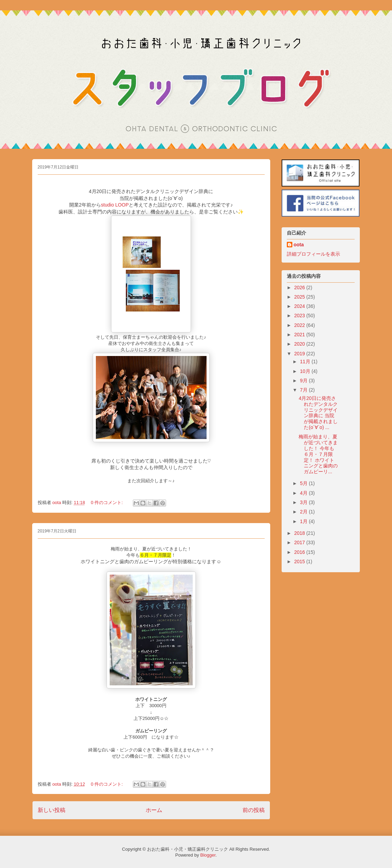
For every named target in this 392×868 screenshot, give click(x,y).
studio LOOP (115, 205)
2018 (300, 533)
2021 (300, 335)
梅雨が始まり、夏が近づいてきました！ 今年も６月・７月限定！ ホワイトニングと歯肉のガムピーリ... (318, 454)
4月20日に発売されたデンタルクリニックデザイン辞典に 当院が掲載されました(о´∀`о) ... (318, 413)
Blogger (208, 855)
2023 (300, 316)
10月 (306, 371)
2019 (300, 354)
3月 (304, 502)
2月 (304, 512)
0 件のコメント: (107, 502)
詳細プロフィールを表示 (313, 254)
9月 (304, 381)
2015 (300, 561)
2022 (300, 325)
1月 (304, 521)
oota (299, 245)
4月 (304, 493)
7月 (304, 390)
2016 (300, 552)
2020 (300, 344)
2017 (300, 542)
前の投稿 (254, 810)
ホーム (154, 810)
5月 (304, 483)
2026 (300, 287)
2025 (300, 297)
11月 (306, 362)
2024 (300, 306)
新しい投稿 (52, 810)
